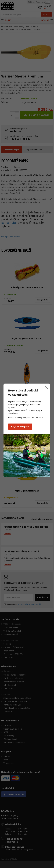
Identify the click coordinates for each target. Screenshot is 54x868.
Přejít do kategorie (20, 430)
